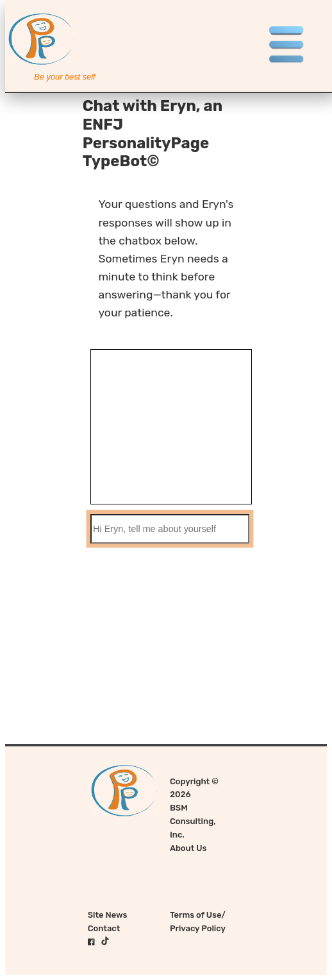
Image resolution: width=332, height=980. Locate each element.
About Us (188, 848)
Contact (104, 928)
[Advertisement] (166, 654)
